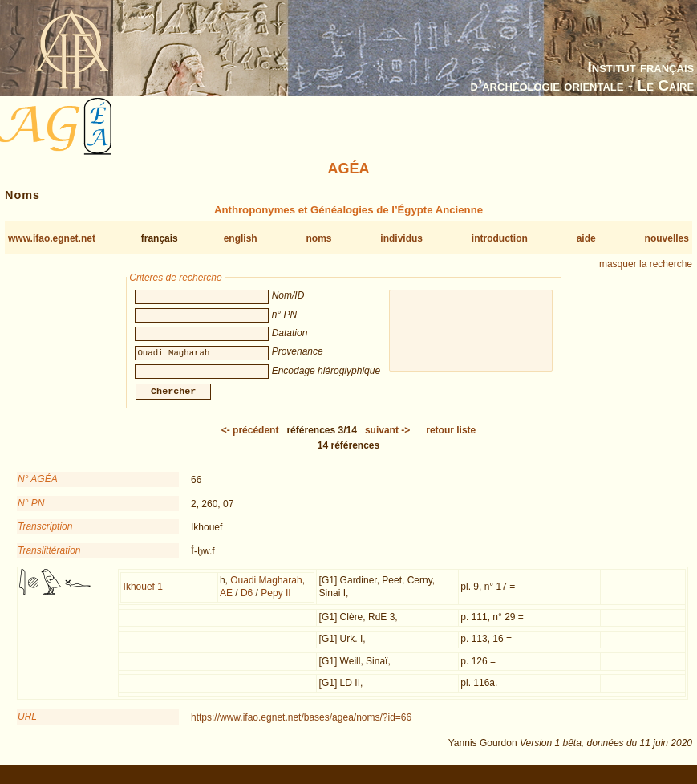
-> (387, 440)
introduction (500, 238)
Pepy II (276, 603)
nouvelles (667, 238)
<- (250, 440)
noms (318, 238)
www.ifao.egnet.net (52, 238)
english (241, 238)
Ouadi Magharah (266, 590)
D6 (247, 603)
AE (226, 603)
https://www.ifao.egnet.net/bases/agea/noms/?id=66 (301, 727)
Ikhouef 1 (143, 596)
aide (586, 238)
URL (27, 726)
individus (401, 238)
